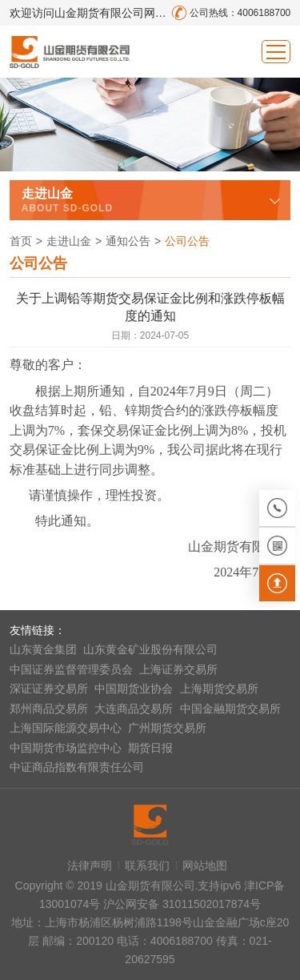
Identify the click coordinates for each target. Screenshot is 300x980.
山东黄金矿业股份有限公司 (150, 649)
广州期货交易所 (167, 728)
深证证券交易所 (49, 689)
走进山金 (69, 241)
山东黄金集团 (43, 649)
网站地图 (205, 866)
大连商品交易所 (134, 709)
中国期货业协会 (134, 689)
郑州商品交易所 (49, 709)
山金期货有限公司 (70, 52)
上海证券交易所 (178, 669)
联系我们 (147, 866)
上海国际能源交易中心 (66, 728)
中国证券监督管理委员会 (71, 669)
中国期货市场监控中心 (66, 748)
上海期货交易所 (219, 689)
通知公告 (128, 241)
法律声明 (90, 866)
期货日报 (150, 748)
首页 (21, 241)
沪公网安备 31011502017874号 (182, 904)
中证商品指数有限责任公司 (77, 767)
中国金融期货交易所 (230, 709)
